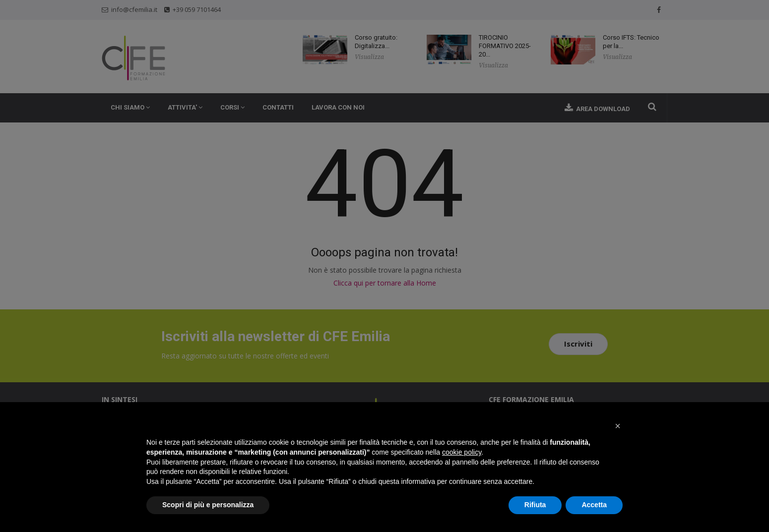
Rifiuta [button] (535, 505)
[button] (618, 426)
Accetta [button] (594, 505)
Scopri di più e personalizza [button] (208, 505)
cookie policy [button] (462, 452)
